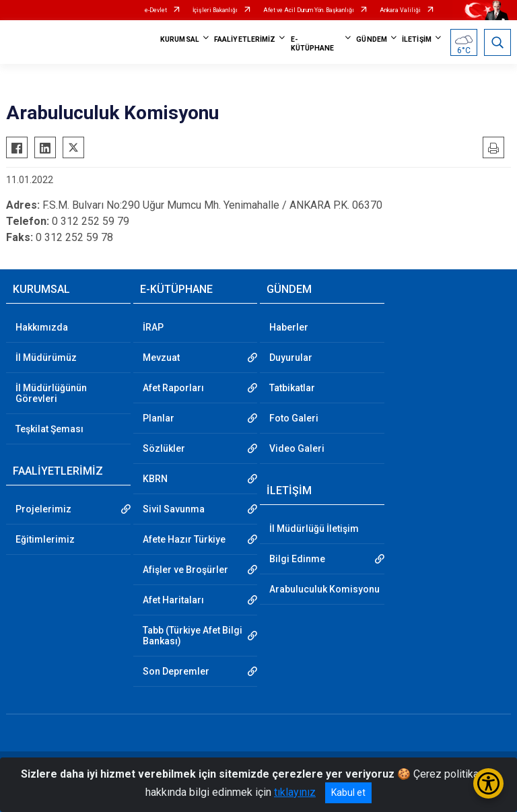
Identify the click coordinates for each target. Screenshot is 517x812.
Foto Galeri (294, 418)
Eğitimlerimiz (45, 539)
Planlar (159, 418)
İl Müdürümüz (46, 358)
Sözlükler (164, 448)
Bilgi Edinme (297, 559)
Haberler (289, 327)
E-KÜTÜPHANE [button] (313, 44)
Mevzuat (161, 358)
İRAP (153, 327)
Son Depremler (176, 671)
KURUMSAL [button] (180, 39)
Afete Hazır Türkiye (184, 539)
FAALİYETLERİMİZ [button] (245, 39)
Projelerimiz (43, 509)
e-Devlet (156, 10)
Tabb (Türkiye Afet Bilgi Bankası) (193, 636)
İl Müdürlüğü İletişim (314, 529)
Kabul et (348, 792)
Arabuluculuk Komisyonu (324, 589)
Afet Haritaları (173, 600)
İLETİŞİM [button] (417, 39)
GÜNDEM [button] (372, 39)
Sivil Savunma (174, 509)
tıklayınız (295, 792)
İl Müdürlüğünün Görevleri (51, 393)
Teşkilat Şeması (49, 429)
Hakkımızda (42, 327)
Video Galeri (297, 448)
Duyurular (291, 358)
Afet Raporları (173, 388)
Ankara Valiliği (400, 10)
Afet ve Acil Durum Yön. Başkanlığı (309, 10)
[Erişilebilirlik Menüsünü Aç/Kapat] (488, 783)
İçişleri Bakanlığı (215, 10)
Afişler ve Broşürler (185, 570)
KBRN (155, 479)
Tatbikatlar (292, 388)
